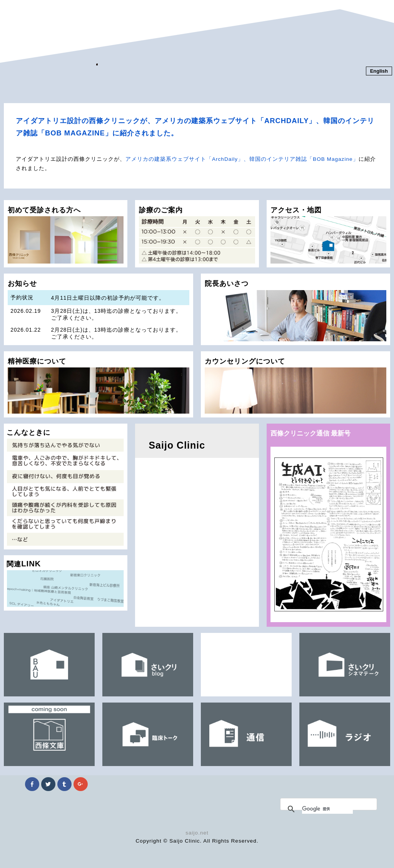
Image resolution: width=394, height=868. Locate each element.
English (379, 71)
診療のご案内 (197, 235)
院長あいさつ (295, 310)
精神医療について (98, 385)
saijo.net (197, 833)
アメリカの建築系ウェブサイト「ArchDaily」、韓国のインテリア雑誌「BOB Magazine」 (242, 159)
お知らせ (98, 312)
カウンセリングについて (295, 385)
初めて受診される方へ (66, 235)
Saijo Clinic (177, 445)
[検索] (327, 809)
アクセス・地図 (328, 235)
